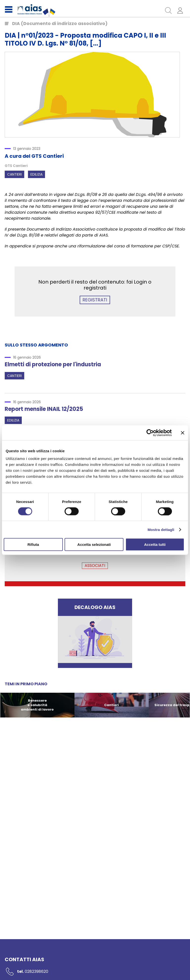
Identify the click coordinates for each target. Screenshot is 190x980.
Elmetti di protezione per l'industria (53, 364)
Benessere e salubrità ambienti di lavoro (37, 705)
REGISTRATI (95, 300)
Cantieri (14, 174)
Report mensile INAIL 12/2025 (44, 409)
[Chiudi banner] (183, 433)
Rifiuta (33, 544)
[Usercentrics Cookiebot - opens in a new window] (150, 433)
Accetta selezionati (94, 544)
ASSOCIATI (95, 566)
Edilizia (36, 174)
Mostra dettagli (161, 529)
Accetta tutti (155, 544)
